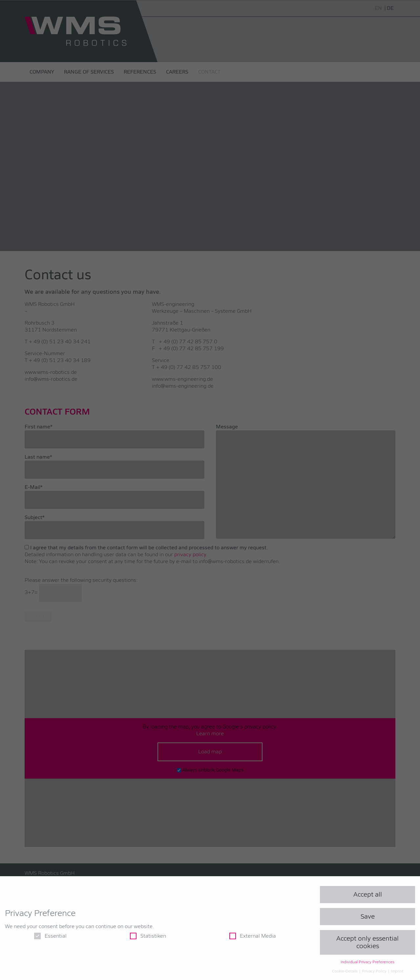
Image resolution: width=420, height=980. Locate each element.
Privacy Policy (375, 971)
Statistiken (148, 936)
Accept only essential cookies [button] (367, 942)
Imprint (397, 971)
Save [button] (368, 917)
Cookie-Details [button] (345, 971)
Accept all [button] (368, 895)
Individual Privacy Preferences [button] (367, 962)
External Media (253, 936)
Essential (50, 936)
